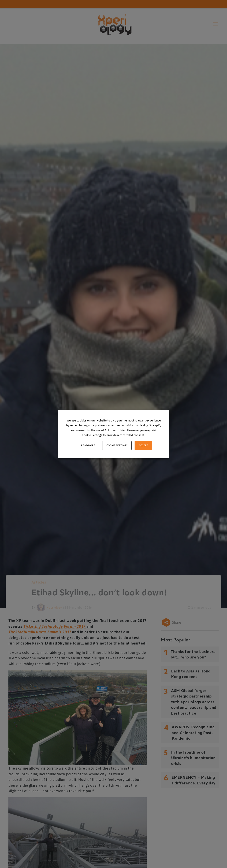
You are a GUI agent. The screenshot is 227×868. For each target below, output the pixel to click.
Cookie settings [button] (117, 445)
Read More (88, 445)
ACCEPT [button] (143, 445)
